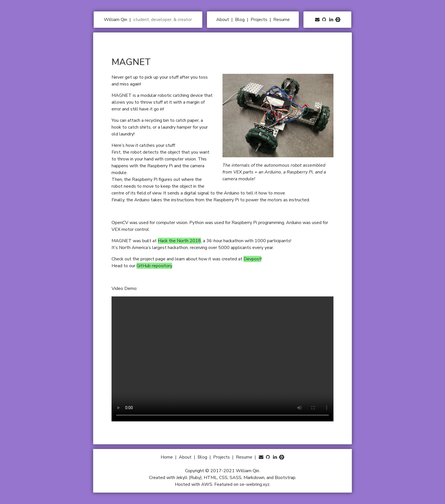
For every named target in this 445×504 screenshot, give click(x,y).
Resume (282, 20)
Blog (240, 20)
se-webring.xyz (255, 484)
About (223, 20)
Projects (260, 20)
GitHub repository (154, 266)
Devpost (252, 259)
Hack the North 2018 (179, 241)
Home (167, 457)
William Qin (116, 20)
